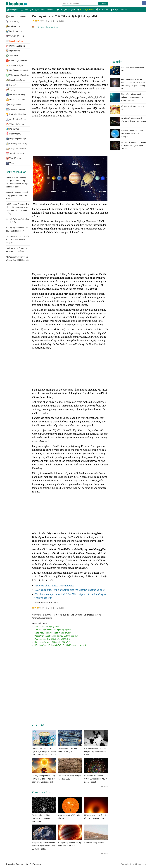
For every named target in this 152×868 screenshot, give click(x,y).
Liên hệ (28, 864)
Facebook (37, 864)
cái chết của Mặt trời (92, 615)
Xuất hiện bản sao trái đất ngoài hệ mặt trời (53, 630)
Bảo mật (20, 864)
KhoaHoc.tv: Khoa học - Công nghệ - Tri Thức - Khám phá (19, 4)
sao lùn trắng (76, 615)
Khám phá (40, 27)
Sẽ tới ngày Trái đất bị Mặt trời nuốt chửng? (53, 633)
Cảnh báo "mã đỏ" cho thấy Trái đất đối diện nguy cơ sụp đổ (60, 645)
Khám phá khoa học (45, 10)
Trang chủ (13, 10)
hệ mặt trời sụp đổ (61, 615)
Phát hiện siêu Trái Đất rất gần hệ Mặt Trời (52, 639)
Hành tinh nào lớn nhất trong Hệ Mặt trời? (52, 642)
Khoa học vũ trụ (85, 10)
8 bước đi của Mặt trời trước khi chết (54, 585)
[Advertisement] (70, 48)
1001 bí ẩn (102, 10)
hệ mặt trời (47, 615)
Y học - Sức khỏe (119, 10)
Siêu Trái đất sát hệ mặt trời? (47, 626)
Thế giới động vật (66, 10)
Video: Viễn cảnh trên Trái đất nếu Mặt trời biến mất (56, 636)
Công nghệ (27, 10)
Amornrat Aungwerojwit (42, 618)
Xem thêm (104, 786)
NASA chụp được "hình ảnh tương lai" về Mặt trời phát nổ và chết (69, 590)
